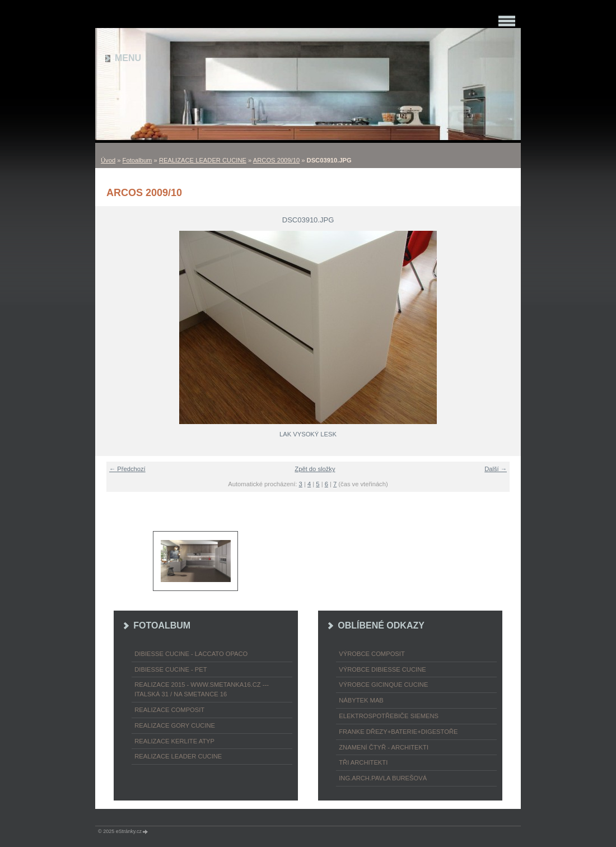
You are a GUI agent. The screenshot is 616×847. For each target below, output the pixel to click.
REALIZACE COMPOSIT (169, 710)
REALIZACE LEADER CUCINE (203, 160)
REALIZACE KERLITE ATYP (174, 741)
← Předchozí (127, 469)
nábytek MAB (361, 700)
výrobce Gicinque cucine (383, 685)
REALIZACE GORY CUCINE (175, 725)
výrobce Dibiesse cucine (382, 669)
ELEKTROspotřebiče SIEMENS (389, 716)
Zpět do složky (315, 469)
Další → (496, 469)
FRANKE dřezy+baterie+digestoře (398, 732)
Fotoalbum (137, 160)
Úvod (108, 160)
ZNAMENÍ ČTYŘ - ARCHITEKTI (384, 747)
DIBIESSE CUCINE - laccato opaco (191, 654)
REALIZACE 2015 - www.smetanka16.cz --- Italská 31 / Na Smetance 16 (202, 689)
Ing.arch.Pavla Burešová (383, 778)
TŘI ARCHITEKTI (363, 762)
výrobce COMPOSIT (372, 654)
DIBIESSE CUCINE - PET (171, 669)
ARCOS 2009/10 (276, 160)
